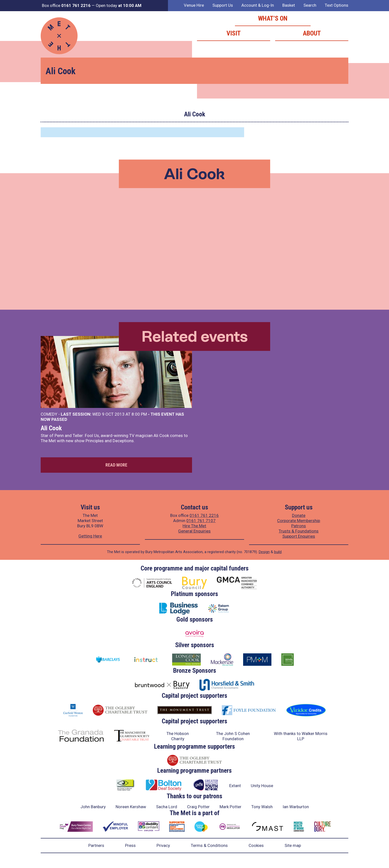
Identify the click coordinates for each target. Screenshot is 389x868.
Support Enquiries (299, 536)
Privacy (163, 845)
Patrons (299, 526)
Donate (299, 515)
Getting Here (90, 536)
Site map (293, 845)
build (278, 552)
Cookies (256, 845)
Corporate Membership (299, 521)
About (312, 33)
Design (264, 552)
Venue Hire (194, 5)
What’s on (273, 18)
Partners (96, 845)
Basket (289, 5)
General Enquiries (194, 531)
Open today (119, 5)
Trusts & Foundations (299, 531)
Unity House (262, 786)
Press (130, 845)
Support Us (223, 5)
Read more (116, 465)
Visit (234, 33)
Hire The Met (194, 526)
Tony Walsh (262, 807)
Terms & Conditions (209, 845)
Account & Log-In (258, 5)
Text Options (337, 5)
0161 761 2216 (204, 515)
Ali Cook (51, 428)
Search (310, 5)
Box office (66, 5)
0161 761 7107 (201, 521)
